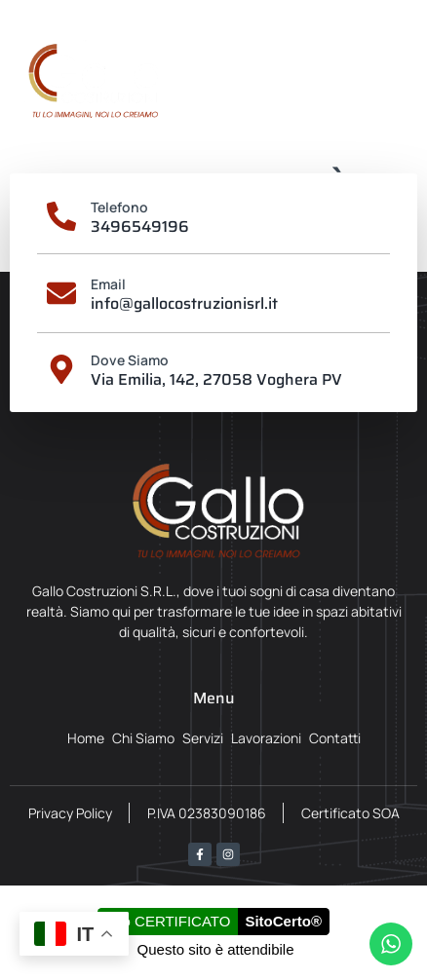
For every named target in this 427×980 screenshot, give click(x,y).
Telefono (119, 207)
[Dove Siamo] (61, 369)
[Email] (61, 293)
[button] (395, 81)
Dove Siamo (130, 360)
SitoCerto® (283, 921)
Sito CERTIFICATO (168, 921)
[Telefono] (61, 216)
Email (108, 284)
